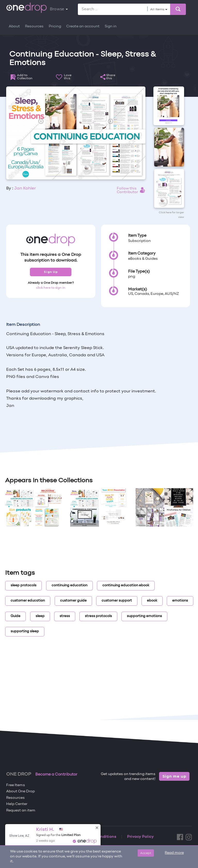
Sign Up (51, 272)
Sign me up (174, 776)
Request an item (21, 811)
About (14, 26)
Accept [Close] (146, 853)
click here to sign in (51, 288)
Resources (34, 26)
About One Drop (20, 791)
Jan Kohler (25, 188)
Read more (174, 853)
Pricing (55, 26)
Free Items (16, 785)
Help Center (17, 804)
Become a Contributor (56, 775)
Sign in (111, 26)
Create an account (83, 26)
